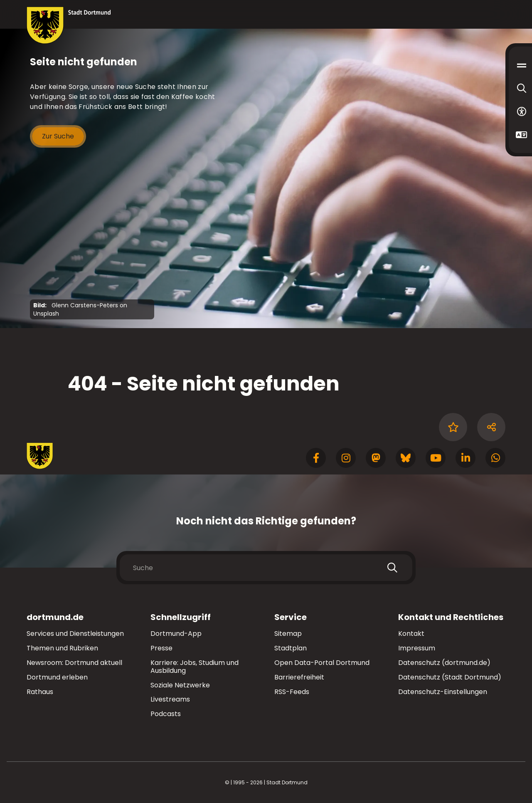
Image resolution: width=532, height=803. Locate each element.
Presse (161, 648)
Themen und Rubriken (62, 648)
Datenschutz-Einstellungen (443, 692)
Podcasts (166, 714)
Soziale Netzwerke (180, 685)
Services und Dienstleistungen (75, 634)
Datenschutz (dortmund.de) (444, 663)
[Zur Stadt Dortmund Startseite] (69, 25)
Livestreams (170, 699)
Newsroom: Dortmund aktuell (74, 663)
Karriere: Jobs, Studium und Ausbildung (195, 667)
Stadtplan (291, 648)
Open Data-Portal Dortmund (322, 663)
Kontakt (411, 634)
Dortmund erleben (57, 677)
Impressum (417, 648)
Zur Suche (58, 136)
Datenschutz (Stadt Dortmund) (450, 677)
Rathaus (40, 692)
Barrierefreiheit (299, 677)
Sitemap (288, 634)
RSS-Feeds (292, 692)
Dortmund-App (176, 634)
